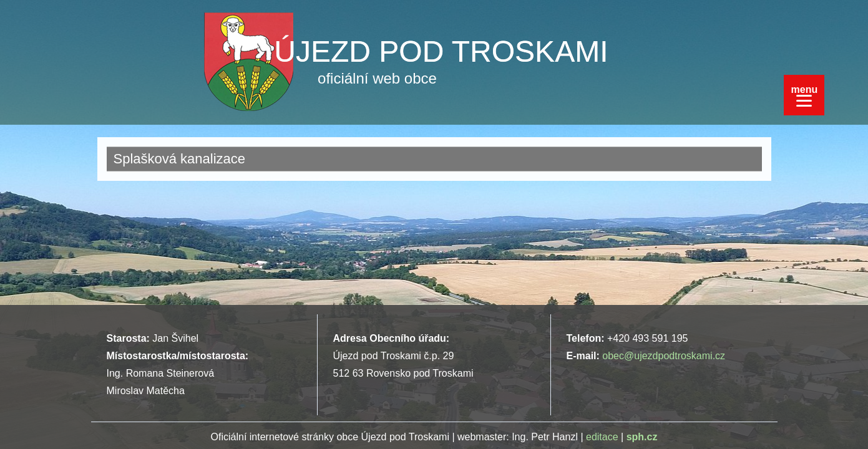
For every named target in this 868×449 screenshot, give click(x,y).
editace (602, 437)
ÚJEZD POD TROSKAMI (441, 51)
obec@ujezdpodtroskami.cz (664, 356)
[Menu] (804, 95)
